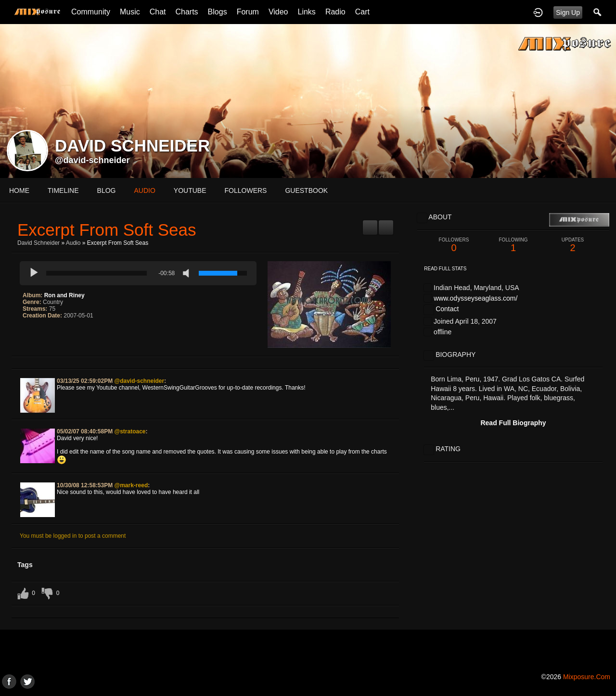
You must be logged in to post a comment (73, 536)
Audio (73, 243)
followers (246, 190)
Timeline (63, 190)
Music (130, 12)
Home (19, 190)
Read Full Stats (445, 269)
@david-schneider (92, 160)
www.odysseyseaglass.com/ (475, 298)
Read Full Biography (513, 423)
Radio (335, 12)
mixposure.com (587, 677)
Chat (158, 12)
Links (307, 12)
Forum (248, 12)
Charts (186, 12)
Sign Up (568, 13)
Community (91, 12)
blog (107, 190)
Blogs (218, 12)
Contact (447, 309)
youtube (190, 190)
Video (278, 12)
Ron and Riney (64, 295)
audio (144, 190)
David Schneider (38, 243)
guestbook (306, 190)
